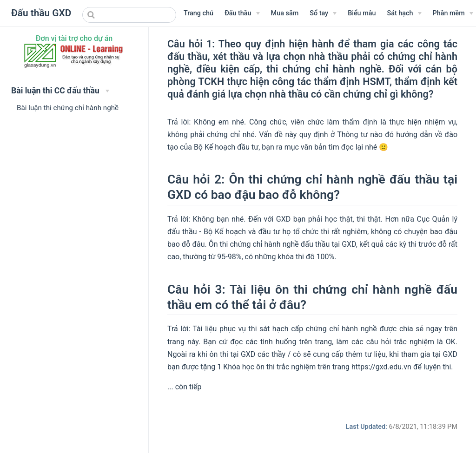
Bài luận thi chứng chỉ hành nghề (68, 108)
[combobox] (129, 15)
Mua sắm (285, 13)
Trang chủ (198, 13)
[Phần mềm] (453, 13)
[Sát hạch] (404, 13)
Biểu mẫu (362, 13)
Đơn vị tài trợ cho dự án (74, 38)
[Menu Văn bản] (242, 13)
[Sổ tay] (323, 13)
